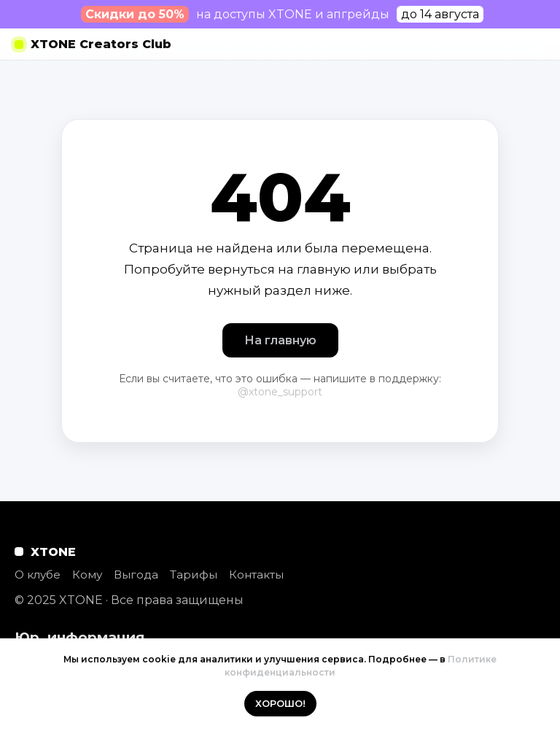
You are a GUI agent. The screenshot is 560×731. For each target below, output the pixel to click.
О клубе (38, 575)
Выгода (136, 575)
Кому (87, 575)
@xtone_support (280, 392)
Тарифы (194, 575)
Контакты (256, 575)
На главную (280, 340)
